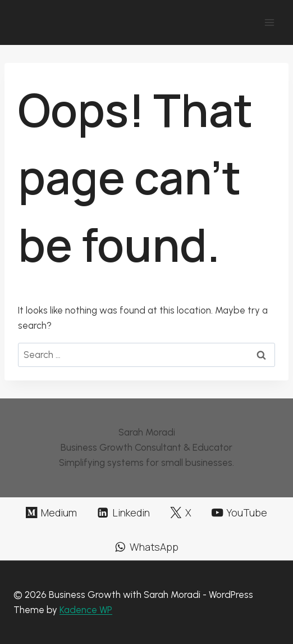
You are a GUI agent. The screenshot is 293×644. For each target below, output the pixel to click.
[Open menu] (269, 22)
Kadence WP (86, 610)
